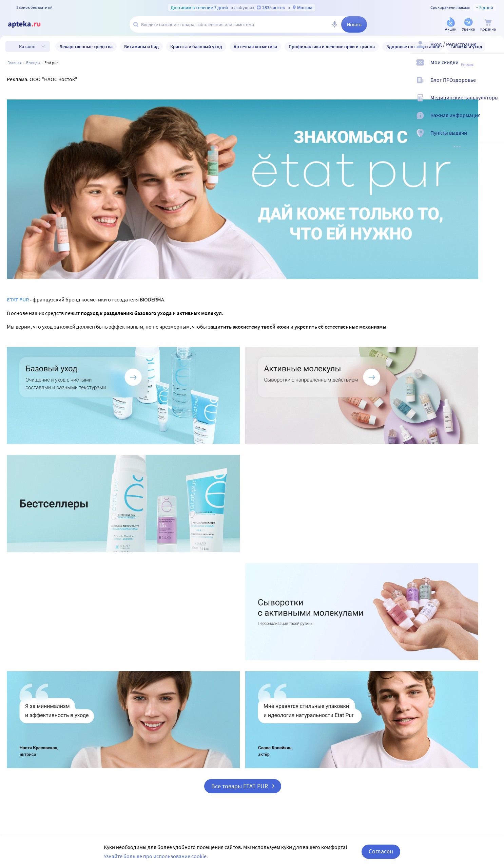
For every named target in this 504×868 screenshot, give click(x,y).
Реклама (467, 65)
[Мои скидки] (495, 68)
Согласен (381, 851)
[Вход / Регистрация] (495, 50)
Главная (15, 63)
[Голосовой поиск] (334, 24)
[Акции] (451, 25)
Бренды (33, 63)
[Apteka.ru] (30, 24)
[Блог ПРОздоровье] (495, 86)
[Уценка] (468, 25)
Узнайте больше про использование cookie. (156, 856)
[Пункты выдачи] (495, 138)
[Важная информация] (495, 121)
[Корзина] (488, 25)
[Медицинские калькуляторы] (495, 103)
